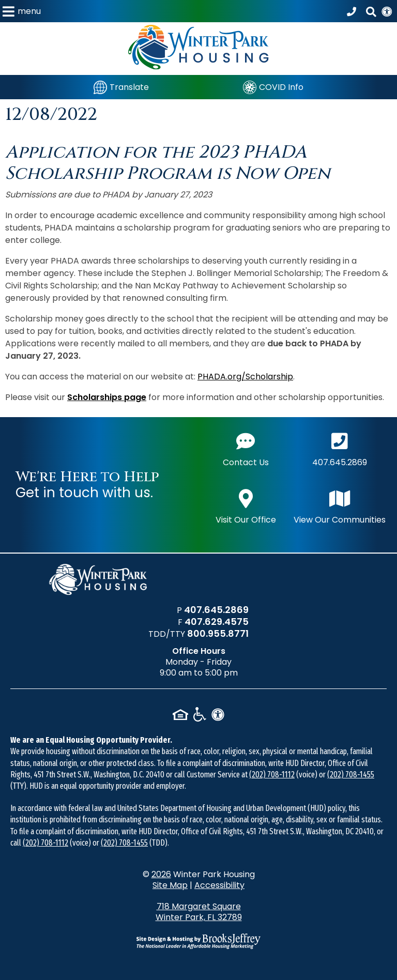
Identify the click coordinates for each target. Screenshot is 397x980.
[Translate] (121, 87)
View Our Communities (340, 506)
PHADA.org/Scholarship (245, 377)
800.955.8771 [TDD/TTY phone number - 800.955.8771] (218, 633)
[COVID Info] (273, 87)
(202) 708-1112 (272, 775)
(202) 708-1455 (351, 775)
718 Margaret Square (199, 912)
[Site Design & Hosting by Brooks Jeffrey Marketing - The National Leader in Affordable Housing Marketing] (198, 941)
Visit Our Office (246, 506)
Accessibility (219, 885)
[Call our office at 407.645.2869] (353, 11)
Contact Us (246, 448)
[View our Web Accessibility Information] (387, 11)
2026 (161, 874)
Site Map (170, 885)
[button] (22, 11)
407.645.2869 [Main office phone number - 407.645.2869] (340, 448)
